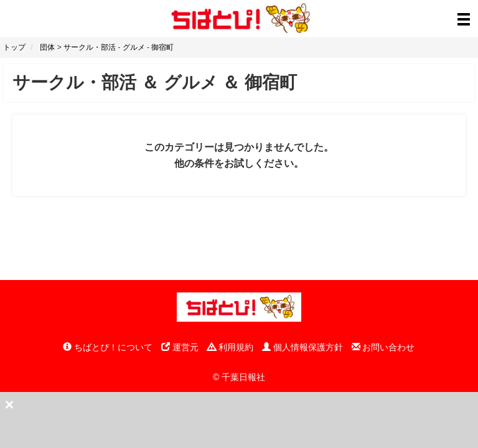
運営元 (180, 347)
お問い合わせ (383, 347)
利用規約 (230, 347)
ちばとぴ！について (108, 347)
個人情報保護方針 (302, 347)
